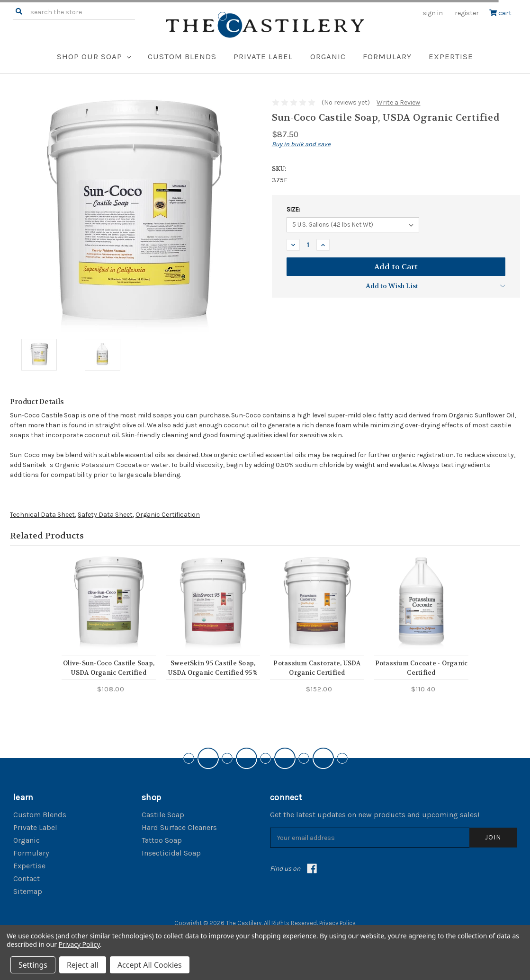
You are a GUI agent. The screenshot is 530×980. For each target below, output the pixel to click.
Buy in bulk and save (301, 144)
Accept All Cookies (150, 965)
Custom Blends (182, 56)
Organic (328, 56)
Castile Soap (163, 815)
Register (467, 13)
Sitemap (28, 891)
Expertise (451, 56)
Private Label (263, 56)
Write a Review (398, 102)
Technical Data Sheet (42, 515)
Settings (33, 965)
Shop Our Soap (94, 56)
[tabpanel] (109, 625)
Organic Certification (168, 515)
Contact (27, 878)
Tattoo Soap (162, 840)
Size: (293, 209)
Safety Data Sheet (105, 515)
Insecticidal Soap (171, 853)
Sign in (433, 13)
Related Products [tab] (47, 536)
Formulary (387, 56)
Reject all (83, 965)
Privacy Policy (337, 923)
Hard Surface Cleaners (179, 827)
